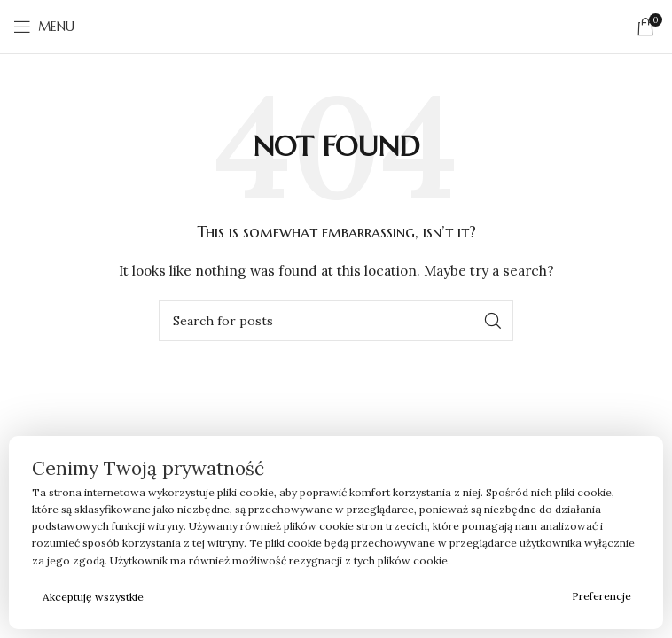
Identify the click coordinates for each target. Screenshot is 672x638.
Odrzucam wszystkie (359, 597)
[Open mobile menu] (44, 27)
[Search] (336, 321)
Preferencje (602, 596)
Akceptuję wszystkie (93, 597)
